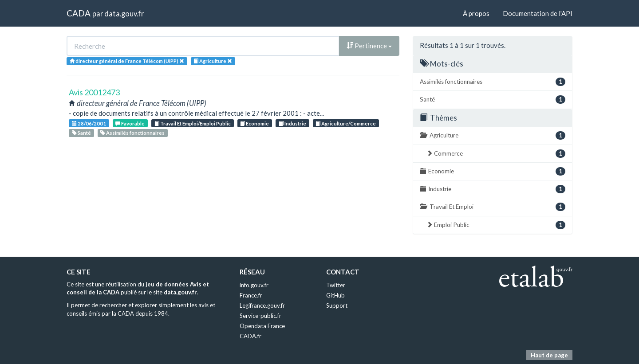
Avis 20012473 (94, 92)
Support (337, 305)
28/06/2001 (89, 123)
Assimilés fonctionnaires (132, 133)
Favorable (130, 123)
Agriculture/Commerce (346, 123)
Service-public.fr (260, 316)
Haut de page (549, 355)
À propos (476, 13)
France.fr (251, 295)
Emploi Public (496, 225)
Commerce (496, 154)
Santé (81, 133)
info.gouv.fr (254, 285)
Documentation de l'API (538, 13)
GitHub (335, 295)
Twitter (336, 285)
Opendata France (262, 326)
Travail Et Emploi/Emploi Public (193, 123)
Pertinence (369, 46)
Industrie (292, 123)
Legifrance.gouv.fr (262, 305)
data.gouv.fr (124, 14)
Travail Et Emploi (493, 207)
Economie (254, 123)
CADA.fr (250, 336)
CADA (79, 13)
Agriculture (493, 135)
